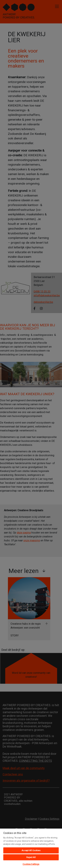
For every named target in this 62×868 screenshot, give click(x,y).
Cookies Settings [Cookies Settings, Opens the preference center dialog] (31, 864)
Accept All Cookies (31, 850)
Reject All (31, 857)
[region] (31, 848)
